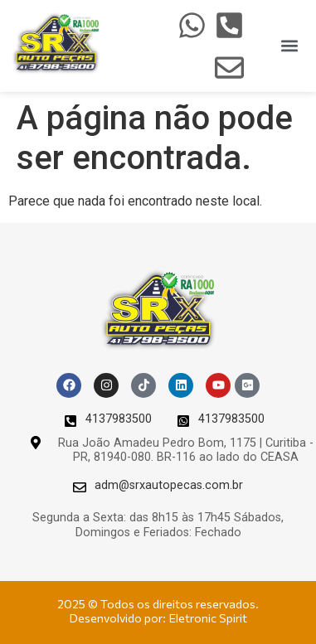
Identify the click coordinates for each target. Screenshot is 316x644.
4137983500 (119, 419)
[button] (290, 46)
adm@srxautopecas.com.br (169, 485)
